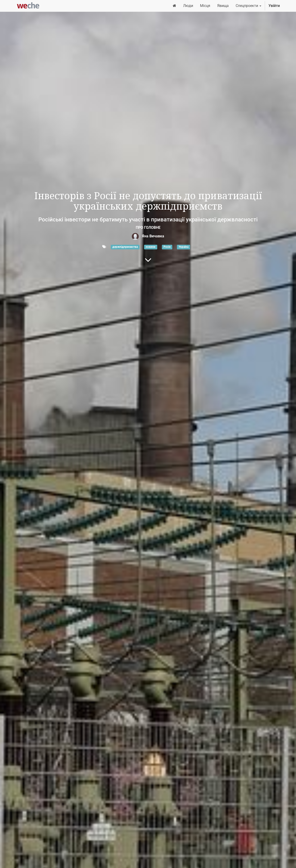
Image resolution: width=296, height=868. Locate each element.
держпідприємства (125, 247)
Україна (183, 247)
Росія (167, 247)
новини (151, 247)
